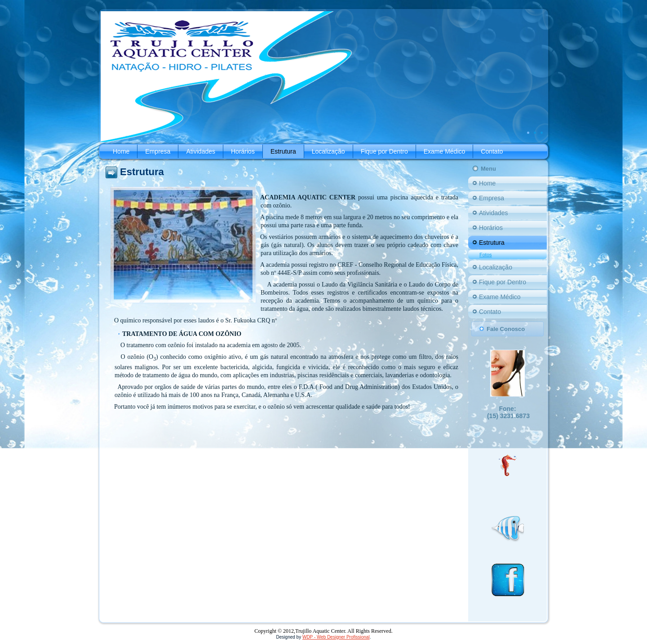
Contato (492, 151)
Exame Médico (445, 151)
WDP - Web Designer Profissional (336, 637)
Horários (243, 151)
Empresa (158, 151)
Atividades (201, 151)
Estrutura (283, 151)
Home (121, 151)
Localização (328, 151)
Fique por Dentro (384, 151)
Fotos (486, 255)
